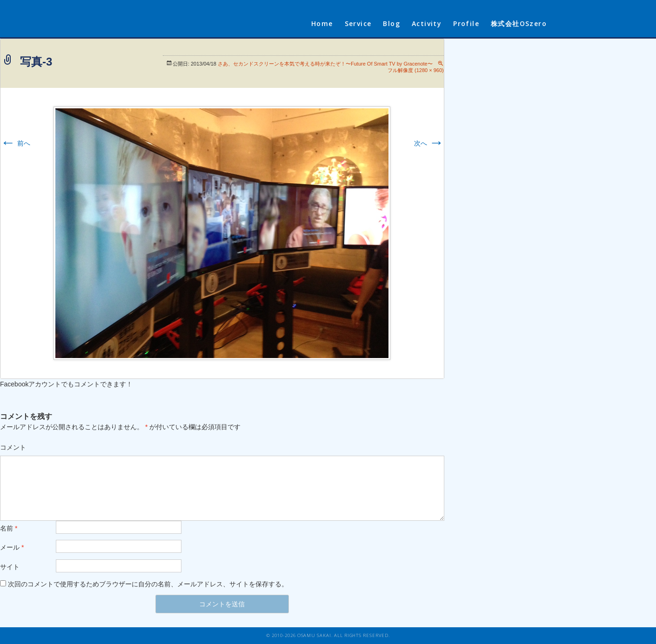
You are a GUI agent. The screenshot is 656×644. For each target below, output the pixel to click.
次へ (429, 143)
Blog (392, 23)
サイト (10, 567)
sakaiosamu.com (171, 19)
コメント (13, 447)
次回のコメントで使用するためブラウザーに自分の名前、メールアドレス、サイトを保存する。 (148, 584)
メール (12, 547)
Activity (427, 23)
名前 (9, 528)
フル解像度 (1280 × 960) (416, 70)
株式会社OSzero (519, 23)
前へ (15, 143)
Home (322, 23)
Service (358, 23)
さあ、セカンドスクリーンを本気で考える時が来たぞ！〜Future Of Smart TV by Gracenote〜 (325, 64)
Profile (466, 23)
